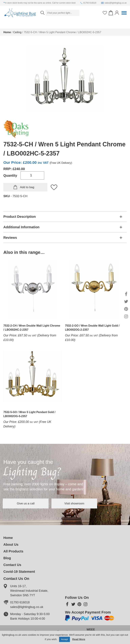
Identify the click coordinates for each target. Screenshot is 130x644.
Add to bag (27, 187)
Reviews (10, 238)
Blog (7, 558)
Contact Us (12, 565)
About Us (11, 545)
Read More (79, 639)
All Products (13, 551)
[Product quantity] (32, 175)
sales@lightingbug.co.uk (114, 3)
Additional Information (21, 227)
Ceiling (17, 32)
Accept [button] (64, 639)
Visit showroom (84, 503)
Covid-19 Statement (19, 572)
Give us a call (29, 503)
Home (7, 32)
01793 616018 (88, 3)
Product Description (20, 217)
